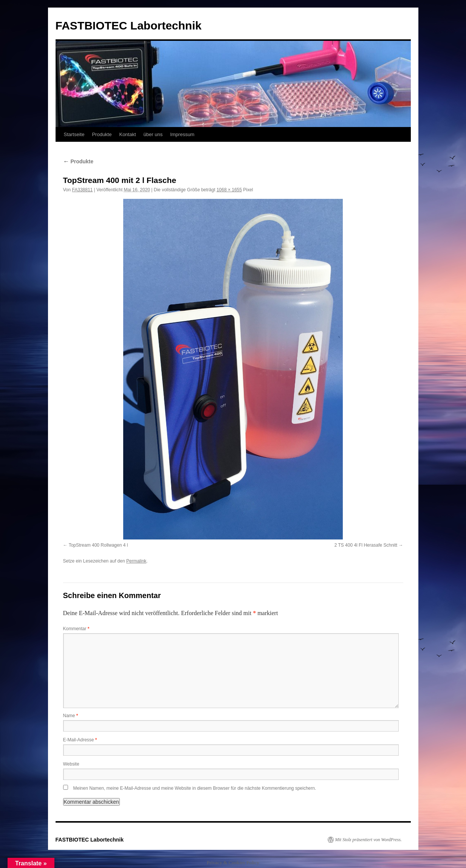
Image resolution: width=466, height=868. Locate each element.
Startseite (74, 134)
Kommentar (76, 629)
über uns (153, 134)
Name (71, 716)
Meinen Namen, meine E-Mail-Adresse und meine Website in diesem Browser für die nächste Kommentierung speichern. (195, 788)
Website (71, 764)
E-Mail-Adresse (80, 740)
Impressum (182, 134)
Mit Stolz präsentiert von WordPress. (368, 840)
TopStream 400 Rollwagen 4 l (98, 545)
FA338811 (83, 190)
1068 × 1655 (229, 190)
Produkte (102, 134)
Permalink (136, 561)
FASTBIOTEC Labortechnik (129, 26)
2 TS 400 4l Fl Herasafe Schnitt (366, 545)
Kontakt (127, 134)
